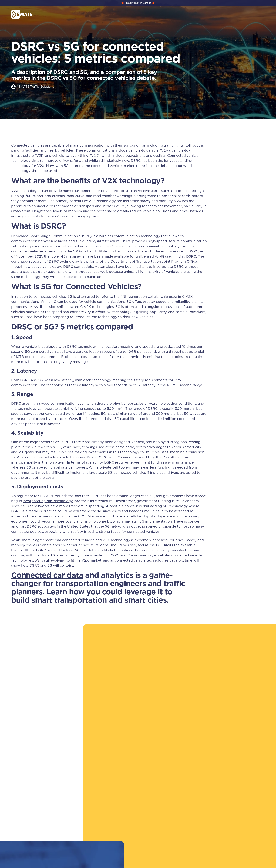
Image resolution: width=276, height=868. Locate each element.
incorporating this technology (48, 501)
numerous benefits (79, 191)
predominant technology (159, 246)
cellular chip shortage (147, 516)
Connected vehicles (28, 145)
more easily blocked (28, 419)
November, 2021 (29, 256)
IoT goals (26, 452)
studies (17, 414)
